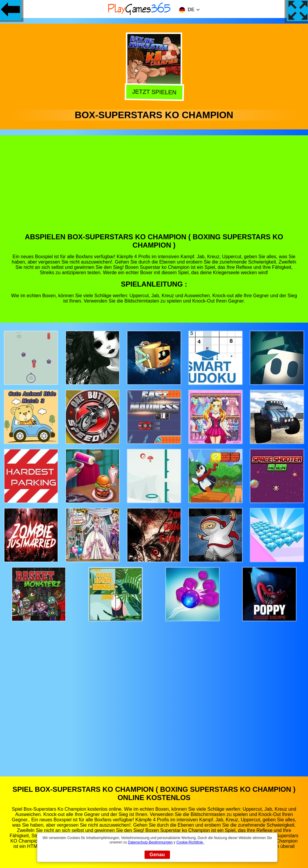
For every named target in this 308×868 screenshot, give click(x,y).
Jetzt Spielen (153, 92)
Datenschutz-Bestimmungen (150, 842)
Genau (157, 855)
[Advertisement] (154, 188)
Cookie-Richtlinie (190, 842)
